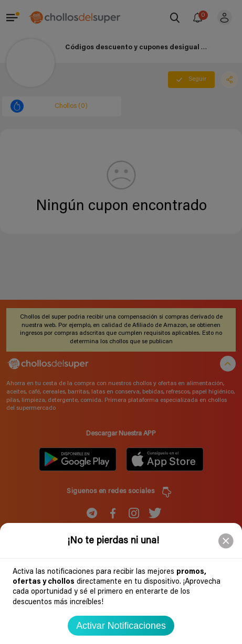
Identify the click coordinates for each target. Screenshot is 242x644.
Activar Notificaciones (121, 626)
